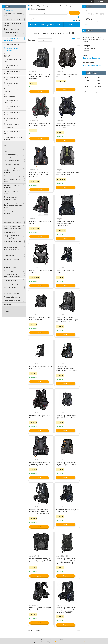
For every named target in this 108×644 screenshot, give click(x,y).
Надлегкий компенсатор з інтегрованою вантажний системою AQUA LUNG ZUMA (40, 512)
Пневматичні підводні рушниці (11, 192)
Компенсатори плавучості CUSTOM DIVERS (12, 96)
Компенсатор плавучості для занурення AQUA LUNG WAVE (66, 464)
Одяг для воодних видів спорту (12, 218)
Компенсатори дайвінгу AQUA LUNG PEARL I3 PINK (66, 75)
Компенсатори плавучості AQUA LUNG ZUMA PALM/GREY (67, 173)
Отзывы (6, 311)
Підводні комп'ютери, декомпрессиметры (11, 34)
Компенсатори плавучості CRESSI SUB (12, 102)
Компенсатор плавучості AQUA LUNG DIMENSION (40, 319)
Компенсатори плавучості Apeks (12, 132)
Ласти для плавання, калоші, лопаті (13, 243)
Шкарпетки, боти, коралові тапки (13, 260)
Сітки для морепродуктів (12, 284)
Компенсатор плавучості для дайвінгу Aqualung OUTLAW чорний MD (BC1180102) (66, 561)
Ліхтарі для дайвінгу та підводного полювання (12, 289)
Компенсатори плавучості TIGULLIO (12, 90)
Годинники (7, 304)
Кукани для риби (10, 232)
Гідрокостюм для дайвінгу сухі (13, 144)
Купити (39, 91)
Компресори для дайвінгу (13, 20)
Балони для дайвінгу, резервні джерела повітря (13, 156)
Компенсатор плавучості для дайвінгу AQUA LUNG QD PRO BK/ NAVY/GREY (66, 125)
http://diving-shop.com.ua (92, 58)
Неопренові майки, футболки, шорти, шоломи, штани (13, 205)
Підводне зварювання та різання (12, 24)
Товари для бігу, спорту (12, 297)
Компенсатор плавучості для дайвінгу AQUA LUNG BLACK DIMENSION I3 (40, 76)
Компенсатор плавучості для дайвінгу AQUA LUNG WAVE (40, 464)
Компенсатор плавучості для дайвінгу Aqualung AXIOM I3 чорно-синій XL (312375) (66, 610)
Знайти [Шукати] (74, 13)
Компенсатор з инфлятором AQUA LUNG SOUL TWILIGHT (66, 417)
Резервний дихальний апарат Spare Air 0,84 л (40, 609)
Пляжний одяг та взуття (12, 301)
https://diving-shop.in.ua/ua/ (92, 66)
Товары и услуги (9, 10)
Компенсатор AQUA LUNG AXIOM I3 (65, 272)
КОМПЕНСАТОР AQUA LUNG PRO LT (41, 417)
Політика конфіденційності (80, 642)
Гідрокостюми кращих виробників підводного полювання (12, 170)
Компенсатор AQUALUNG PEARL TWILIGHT (41, 272)
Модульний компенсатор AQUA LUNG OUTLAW (41, 368)
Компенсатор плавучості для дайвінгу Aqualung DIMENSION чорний (40, 561)
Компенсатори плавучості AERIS (12, 113)
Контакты (69, 25)
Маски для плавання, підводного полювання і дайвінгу (12, 250)
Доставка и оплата (10, 315)
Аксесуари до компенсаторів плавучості (14, 138)
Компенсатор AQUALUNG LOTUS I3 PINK (41, 222)
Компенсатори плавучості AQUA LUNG (12, 49)
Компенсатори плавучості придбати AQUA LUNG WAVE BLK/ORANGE (39, 174)
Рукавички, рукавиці (11, 271)
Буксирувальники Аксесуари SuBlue (13, 15)
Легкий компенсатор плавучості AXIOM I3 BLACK (67, 511)
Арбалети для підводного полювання (13, 186)
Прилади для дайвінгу (11, 160)
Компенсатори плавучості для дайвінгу (12, 40)
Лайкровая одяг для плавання (11, 212)
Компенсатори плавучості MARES (12, 61)
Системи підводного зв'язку (13, 29)
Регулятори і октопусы (11, 164)
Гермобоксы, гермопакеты (13, 223)
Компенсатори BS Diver (12, 44)
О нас (6, 308)
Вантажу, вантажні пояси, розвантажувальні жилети (12, 227)
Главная (33, 25)
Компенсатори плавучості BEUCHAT (12, 72)
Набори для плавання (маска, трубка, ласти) (11, 237)
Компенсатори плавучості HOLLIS (12, 84)
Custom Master (9, 128)
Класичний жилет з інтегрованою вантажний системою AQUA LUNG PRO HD (66, 369)
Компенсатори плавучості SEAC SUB (12, 108)
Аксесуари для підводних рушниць (13, 181)
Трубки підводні (9, 255)
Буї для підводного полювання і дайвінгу (11, 198)
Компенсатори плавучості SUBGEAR (12, 55)
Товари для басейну (11, 280)
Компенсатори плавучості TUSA (12, 119)
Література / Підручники (12, 293)
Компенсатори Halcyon (12, 124)
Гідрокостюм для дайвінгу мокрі (13, 150)
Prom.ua (64, 640)
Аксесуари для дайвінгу (12, 176)
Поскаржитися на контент (63, 642)
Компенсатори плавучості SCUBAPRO (12, 67)
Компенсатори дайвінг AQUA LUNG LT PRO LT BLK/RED (40, 124)
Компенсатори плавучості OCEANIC (12, 78)
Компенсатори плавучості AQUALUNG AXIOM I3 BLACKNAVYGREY (65, 224)
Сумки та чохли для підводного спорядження (13, 276)
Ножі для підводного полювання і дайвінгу (11, 266)
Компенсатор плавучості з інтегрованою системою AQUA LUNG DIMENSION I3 (67, 320)
